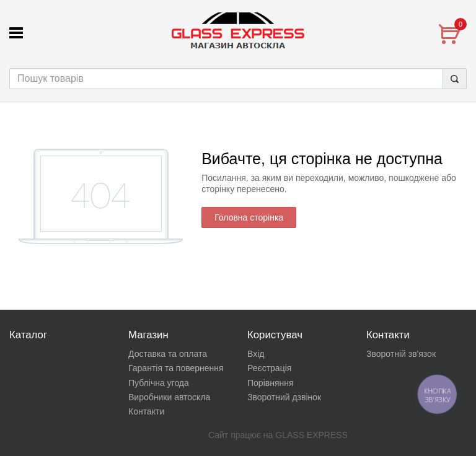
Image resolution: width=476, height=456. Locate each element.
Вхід (256, 354)
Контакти (146, 411)
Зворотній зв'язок (401, 354)
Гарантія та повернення (176, 368)
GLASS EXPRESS (311, 435)
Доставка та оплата (168, 354)
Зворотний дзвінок (284, 397)
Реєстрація (269, 368)
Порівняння (271, 383)
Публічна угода (159, 383)
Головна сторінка (249, 217)
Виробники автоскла (169, 397)
